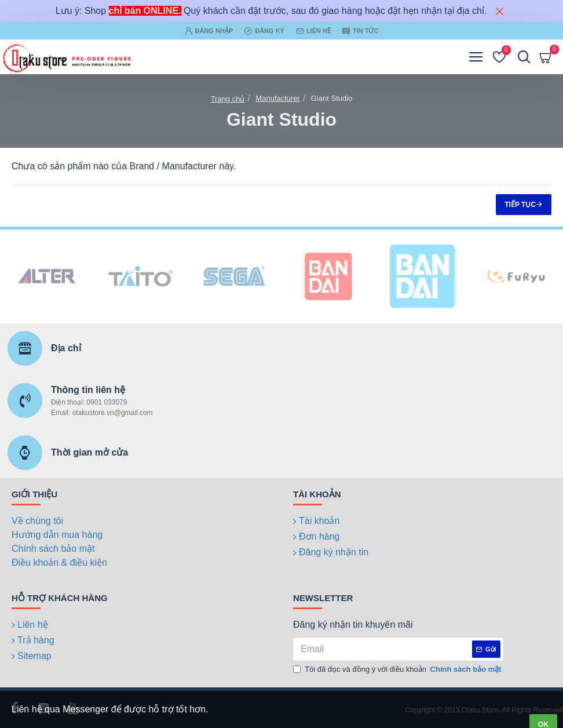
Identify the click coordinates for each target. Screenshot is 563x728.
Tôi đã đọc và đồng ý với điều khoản (398, 669)
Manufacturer (278, 98)
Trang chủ (228, 99)
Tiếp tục (520, 205)
